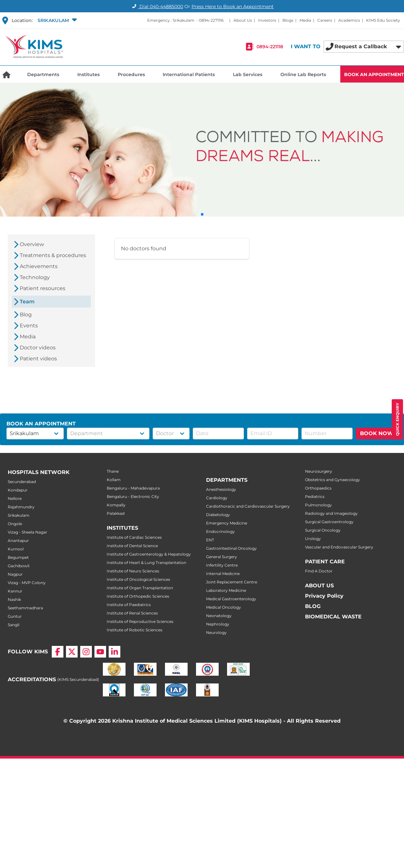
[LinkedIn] (115, 652)
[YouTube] (100, 652)
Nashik (14, 599)
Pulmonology (318, 505)
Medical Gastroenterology (231, 599)
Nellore (15, 498)
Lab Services (248, 74)
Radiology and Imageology (331, 513)
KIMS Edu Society (383, 20)
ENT (210, 540)
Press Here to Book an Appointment (233, 6)
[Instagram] (86, 652)
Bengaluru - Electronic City (133, 496)
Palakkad (116, 513)
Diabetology (218, 515)
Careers (325, 20)
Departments (43, 74)
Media (305, 20)
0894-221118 (270, 47)
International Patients (189, 74)
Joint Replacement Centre (232, 582)
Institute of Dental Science (132, 546)
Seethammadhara (25, 608)
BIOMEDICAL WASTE (333, 617)
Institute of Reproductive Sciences (140, 621)
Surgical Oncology (323, 530)
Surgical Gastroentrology (329, 522)
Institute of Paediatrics (129, 605)
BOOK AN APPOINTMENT (374, 74)
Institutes (88, 74)
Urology (313, 539)
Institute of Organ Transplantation (140, 588)
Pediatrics (315, 496)
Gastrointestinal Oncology (231, 548)
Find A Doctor (319, 571)
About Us (243, 20)
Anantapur (18, 541)
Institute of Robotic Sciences (135, 630)
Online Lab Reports (303, 74)
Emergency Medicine (227, 523)
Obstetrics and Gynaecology (333, 480)
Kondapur (18, 490)
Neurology (216, 632)
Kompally (116, 505)
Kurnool (16, 549)
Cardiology (217, 498)
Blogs (288, 20)
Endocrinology (220, 531)
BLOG (313, 606)
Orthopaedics (318, 488)
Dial (157, 6)
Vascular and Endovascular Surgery (339, 547)
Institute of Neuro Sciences (133, 571)
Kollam (114, 480)
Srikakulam (19, 515)
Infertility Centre (222, 565)
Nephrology (218, 624)
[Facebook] (58, 652)
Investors (267, 20)
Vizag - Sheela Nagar (27, 532)
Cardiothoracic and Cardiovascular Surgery (248, 506)
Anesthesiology (221, 489)
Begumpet (18, 557)
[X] (72, 652)
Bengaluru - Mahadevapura (133, 488)
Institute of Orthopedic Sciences (138, 596)
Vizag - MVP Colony (27, 583)
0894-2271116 (211, 20)
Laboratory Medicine (226, 590)
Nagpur (15, 574)
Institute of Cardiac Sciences (134, 537)
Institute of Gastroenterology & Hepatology (149, 554)
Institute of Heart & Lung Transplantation (147, 563)
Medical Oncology (224, 607)
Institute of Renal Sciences (132, 613)
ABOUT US (319, 586)
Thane (113, 471)
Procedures (131, 74)
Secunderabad (22, 482)
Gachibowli (19, 566)
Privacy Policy (324, 596)
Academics (349, 20)
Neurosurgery (319, 471)
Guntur (15, 616)
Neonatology (219, 616)
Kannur (15, 591)
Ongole (15, 524)
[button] (57, 20)
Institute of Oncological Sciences (138, 579)
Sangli (14, 625)
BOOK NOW (377, 433)
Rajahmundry (21, 507)
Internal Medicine (223, 574)
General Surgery (222, 557)
